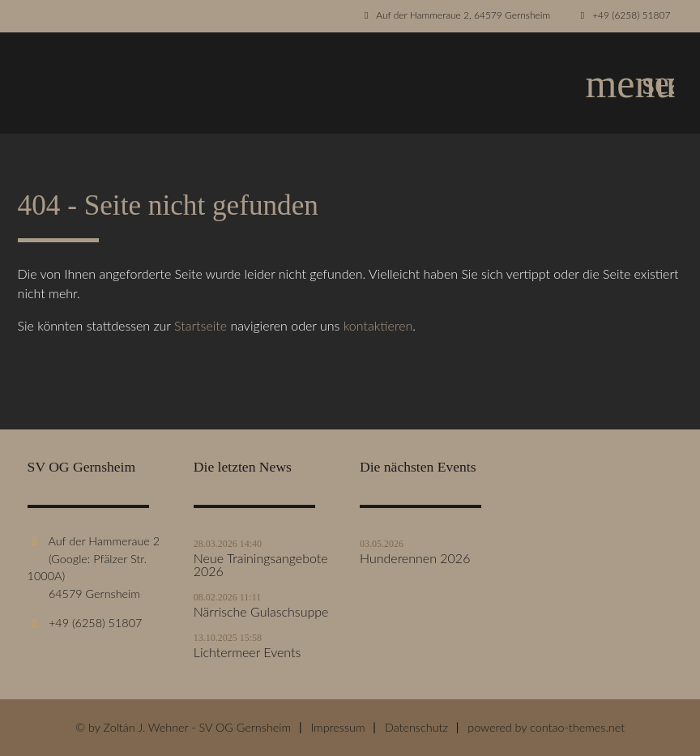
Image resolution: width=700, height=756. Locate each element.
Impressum (337, 727)
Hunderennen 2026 (415, 558)
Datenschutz (416, 727)
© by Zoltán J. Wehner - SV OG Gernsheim (183, 727)
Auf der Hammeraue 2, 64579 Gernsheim (463, 15)
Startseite (201, 325)
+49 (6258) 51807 (631, 15)
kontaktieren (378, 325)
